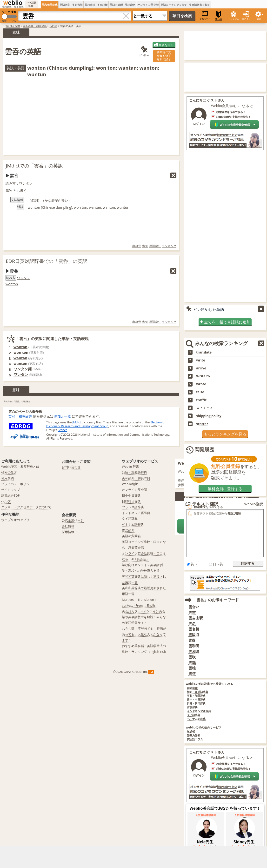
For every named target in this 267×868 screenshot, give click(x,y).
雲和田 (194, 646)
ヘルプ (6, 501)
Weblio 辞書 (13, 26)
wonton (34, 207)
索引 (145, 246)
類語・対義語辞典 (134, 472)
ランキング (169, 246)
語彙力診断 (194, 736)
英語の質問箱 (131, 536)
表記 (55, 200)
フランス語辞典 (133, 507)
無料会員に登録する (225, 489)
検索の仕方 (9, 472)
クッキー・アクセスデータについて (26, 507)
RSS (151, 672)
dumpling (63, 207)
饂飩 (9, 190)
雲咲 (192, 657)
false (200, 392)
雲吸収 (194, 635)
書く (23, 190)
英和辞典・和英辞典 (35, 26)
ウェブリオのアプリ (15, 520)
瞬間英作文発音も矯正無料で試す (164, 56)
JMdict (53, 26)
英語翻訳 (130, 5)
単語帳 (191, 732)
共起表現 (90, 5)
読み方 (11, 183)
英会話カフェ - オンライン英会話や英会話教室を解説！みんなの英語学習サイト (144, 617)
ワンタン (26, 183)
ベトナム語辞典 (196, 719)
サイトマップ (11, 490)
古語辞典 (192, 707)
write (201, 360)
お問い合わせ (71, 467)
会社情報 (68, 526)
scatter (202, 424)
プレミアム (234, 19)
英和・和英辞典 (20, 416)
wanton (109, 207)
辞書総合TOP (10, 495)
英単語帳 (102, 5)
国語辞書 (192, 688)
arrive (201, 368)
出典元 (137, 246)
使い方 (219, 16)
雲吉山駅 (196, 618)
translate (204, 352)
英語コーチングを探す (174, 5)
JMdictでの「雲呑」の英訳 (34, 166)
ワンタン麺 (23, 369)
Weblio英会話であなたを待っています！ (225, 808)
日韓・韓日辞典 (196, 704)
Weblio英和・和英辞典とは (20, 467)
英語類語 (77, 5)
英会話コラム (195, 739)
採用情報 (68, 532)
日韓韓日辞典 (131, 501)
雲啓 (192, 674)
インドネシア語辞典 (199, 711)
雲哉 (192, 663)
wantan (95, 207)
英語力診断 (116, 5)
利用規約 (7, 478)
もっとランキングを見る (225, 434)
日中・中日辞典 (196, 700)
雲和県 (194, 651)
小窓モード (205, 15)
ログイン (246, 19)
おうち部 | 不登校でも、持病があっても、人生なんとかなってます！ (144, 634)
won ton (81, 207)
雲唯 (192, 668)
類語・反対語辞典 (198, 692)
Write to (203, 376)
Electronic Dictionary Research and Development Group (105, 424)
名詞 (34, 200)
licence (63, 430)
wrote (201, 384)
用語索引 (155, 246)
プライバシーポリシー (17, 484)
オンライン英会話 (148, 5)
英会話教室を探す (200, 5)
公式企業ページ (73, 520)
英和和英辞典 (50, 5)
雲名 (192, 624)
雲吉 (192, 612)
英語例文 (65, 5)
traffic (201, 400)
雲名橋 (194, 629)
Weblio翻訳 (130, 484)
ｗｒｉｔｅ (205, 408)
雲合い (194, 607)
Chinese (48, 207)
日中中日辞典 (131, 495)
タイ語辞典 (194, 715)
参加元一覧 (62, 416)
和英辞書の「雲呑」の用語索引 (17, 401)
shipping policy (209, 416)
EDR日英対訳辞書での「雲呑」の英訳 (47, 261)
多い (65, 200)
